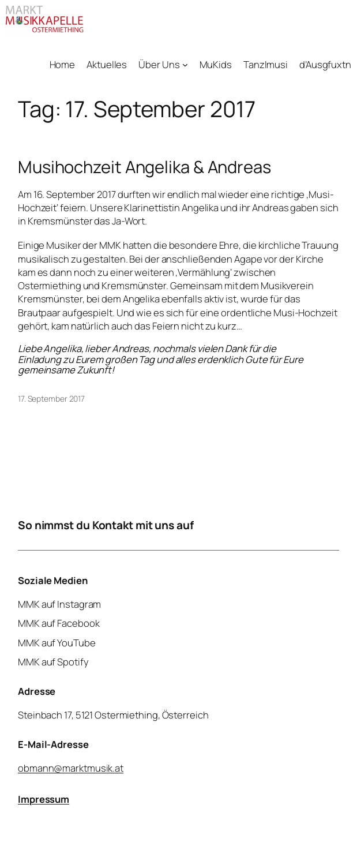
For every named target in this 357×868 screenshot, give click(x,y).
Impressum (44, 798)
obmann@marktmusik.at (71, 767)
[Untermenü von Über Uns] (185, 65)
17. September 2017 (51, 399)
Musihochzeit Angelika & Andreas (144, 167)
